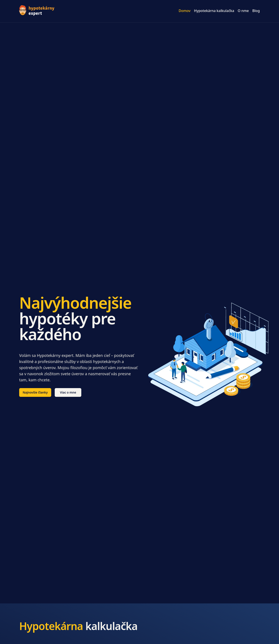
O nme (243, 11)
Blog (256, 11)
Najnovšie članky (35, 392)
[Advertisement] (139, 55)
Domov (185, 11)
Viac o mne (68, 392)
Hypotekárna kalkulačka (214, 11)
